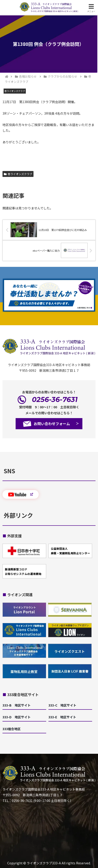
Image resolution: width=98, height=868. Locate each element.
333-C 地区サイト (62, 705)
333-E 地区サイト (62, 717)
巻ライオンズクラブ (18, 174)
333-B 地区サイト (17, 705)
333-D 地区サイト (17, 717)
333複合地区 (12, 729)
